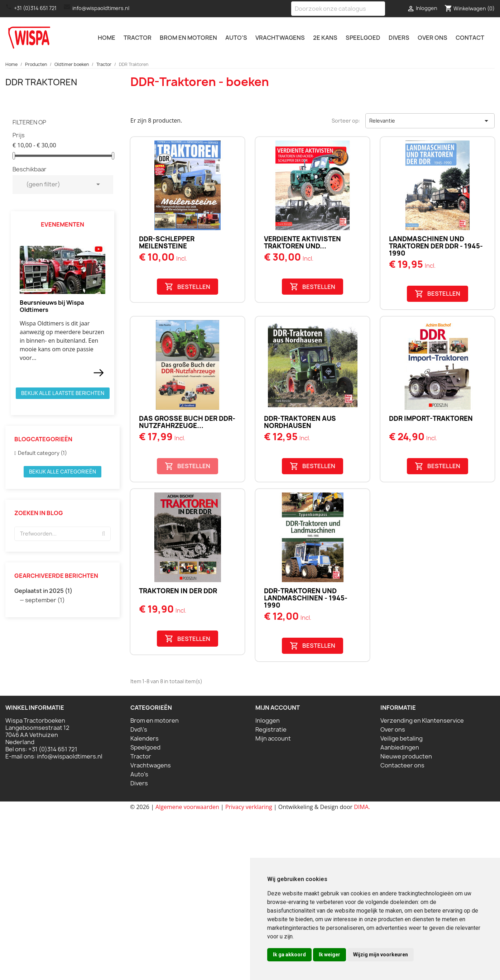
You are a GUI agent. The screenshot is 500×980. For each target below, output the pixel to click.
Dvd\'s (139, 729)
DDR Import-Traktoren (431, 418)
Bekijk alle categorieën (62, 472)
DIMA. (362, 807)
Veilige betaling (402, 738)
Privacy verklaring (249, 807)
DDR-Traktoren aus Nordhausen (300, 422)
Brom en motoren (188, 38)
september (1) (45, 600)
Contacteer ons (402, 765)
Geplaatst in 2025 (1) (43, 591)
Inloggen (268, 720)
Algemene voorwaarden (187, 807)
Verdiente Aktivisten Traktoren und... (302, 242)
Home (107, 38)
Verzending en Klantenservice (422, 720)
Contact (470, 38)
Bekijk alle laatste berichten (63, 393)
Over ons (432, 38)
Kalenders (145, 738)
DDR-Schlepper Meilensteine (167, 242)
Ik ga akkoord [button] (289, 955)
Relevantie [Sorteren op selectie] (430, 121)
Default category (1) (42, 453)
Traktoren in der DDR (178, 591)
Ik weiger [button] (330, 955)
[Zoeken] (338, 9)
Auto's (236, 38)
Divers (399, 38)
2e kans (325, 38)
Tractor (138, 38)
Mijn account (273, 738)
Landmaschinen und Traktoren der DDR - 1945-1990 (436, 246)
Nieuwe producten (406, 756)
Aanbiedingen (400, 747)
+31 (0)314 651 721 (35, 8)
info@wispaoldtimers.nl (101, 8)
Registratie (271, 729)
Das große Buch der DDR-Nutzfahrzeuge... (187, 422)
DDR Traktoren (41, 82)
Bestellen (187, 287)
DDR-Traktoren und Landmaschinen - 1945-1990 (306, 598)
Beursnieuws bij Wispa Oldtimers (52, 306)
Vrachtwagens (280, 38)
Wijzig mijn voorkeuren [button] (381, 955)
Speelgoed (363, 38)
